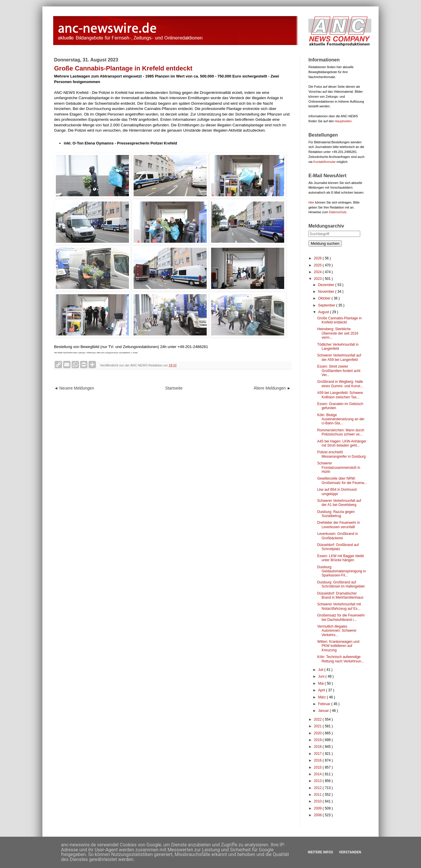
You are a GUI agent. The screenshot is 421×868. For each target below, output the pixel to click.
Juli (321, 670)
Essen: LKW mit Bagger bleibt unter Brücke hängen (340, 558)
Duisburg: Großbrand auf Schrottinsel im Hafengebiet (341, 584)
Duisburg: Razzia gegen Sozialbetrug (336, 514)
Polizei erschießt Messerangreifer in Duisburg (341, 454)
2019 (318, 740)
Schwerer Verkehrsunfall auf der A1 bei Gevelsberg (339, 503)
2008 (318, 815)
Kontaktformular (325, 162)
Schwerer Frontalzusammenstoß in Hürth (339, 467)
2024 (318, 272)
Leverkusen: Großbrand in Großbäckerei (338, 536)
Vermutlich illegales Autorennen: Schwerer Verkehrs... (337, 631)
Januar (324, 711)
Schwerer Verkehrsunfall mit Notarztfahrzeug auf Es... (339, 606)
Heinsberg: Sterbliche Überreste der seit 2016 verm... (338, 333)
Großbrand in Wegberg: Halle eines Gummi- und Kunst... (340, 384)
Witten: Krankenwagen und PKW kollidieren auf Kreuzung (338, 646)
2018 (318, 747)
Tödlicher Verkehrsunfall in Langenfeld (338, 347)
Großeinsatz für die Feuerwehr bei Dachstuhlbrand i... (341, 617)
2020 (318, 733)
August (324, 312)
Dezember (327, 285)
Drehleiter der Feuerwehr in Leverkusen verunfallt (339, 525)
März (322, 697)
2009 (318, 808)
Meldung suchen (325, 243)
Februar (325, 704)
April (322, 690)
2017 (318, 754)
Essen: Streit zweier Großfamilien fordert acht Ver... (339, 371)
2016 (318, 760)
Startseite (174, 388)
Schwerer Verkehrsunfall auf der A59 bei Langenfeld (339, 357)
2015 (318, 767)
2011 (318, 795)
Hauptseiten (343, 121)
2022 (318, 719)
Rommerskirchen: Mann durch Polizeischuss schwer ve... (341, 432)
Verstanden (350, 852)
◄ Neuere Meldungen (74, 388)
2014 (318, 774)
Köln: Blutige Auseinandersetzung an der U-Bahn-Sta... (341, 419)
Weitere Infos (320, 852)
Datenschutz (338, 212)
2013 (318, 781)
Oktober (325, 298)
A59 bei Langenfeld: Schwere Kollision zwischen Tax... (340, 395)
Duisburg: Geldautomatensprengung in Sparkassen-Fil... (341, 571)
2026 (318, 258)
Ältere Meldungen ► (272, 388)
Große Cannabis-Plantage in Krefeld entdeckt (339, 320)
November (327, 292)
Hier (311, 202)
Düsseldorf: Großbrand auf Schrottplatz (338, 547)
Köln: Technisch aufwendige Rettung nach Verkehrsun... (341, 659)
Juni (322, 676)
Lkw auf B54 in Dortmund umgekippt (337, 492)
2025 (318, 265)
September (327, 305)
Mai (321, 683)
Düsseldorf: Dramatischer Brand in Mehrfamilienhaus (340, 595)
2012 (318, 788)
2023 (318, 279)
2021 (318, 726)
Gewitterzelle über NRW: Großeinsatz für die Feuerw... (342, 480)
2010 (318, 801)
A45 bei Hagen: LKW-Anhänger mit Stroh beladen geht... (342, 443)
